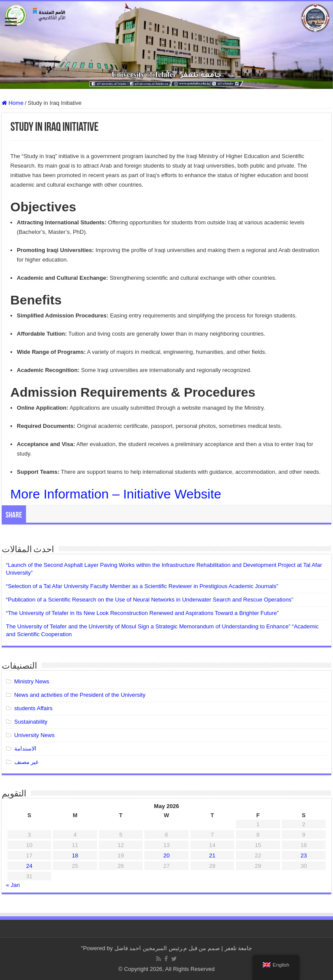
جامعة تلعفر (238, 948)
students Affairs (34, 708)
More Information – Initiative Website (116, 494)
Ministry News (32, 681)
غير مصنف (27, 762)
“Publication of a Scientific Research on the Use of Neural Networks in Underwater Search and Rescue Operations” (150, 600)
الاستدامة (25, 749)
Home (13, 103)
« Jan (13, 885)
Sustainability (31, 722)
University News (34, 735)
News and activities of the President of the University (80, 695)
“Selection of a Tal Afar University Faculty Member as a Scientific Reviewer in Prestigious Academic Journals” (142, 586)
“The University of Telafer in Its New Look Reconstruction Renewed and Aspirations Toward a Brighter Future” (142, 613)
